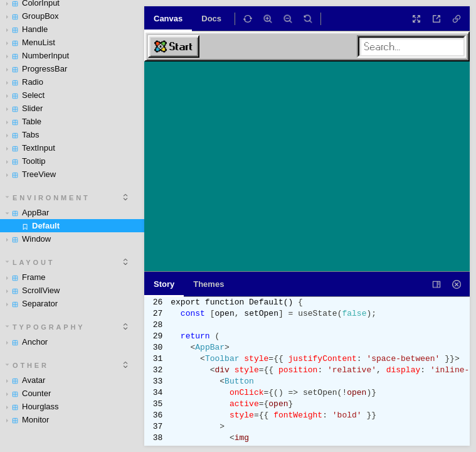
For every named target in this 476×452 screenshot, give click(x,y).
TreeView (31, 174)
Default (40, 226)
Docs (211, 19)
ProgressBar (37, 69)
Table (24, 121)
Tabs (23, 135)
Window (29, 239)
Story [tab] (164, 284)
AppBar (28, 213)
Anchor (27, 342)
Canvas (168, 19)
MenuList (31, 42)
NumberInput (38, 56)
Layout (30, 262)
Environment (48, 198)
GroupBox (33, 16)
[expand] (125, 197)
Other (27, 365)
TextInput (31, 148)
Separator (32, 304)
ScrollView (33, 290)
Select (25, 95)
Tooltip (26, 161)
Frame (26, 277)
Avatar (26, 380)
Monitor (28, 420)
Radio (25, 82)
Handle (27, 29)
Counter (29, 393)
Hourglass (33, 406)
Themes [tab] (209, 284)
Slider (24, 108)
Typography (45, 327)
